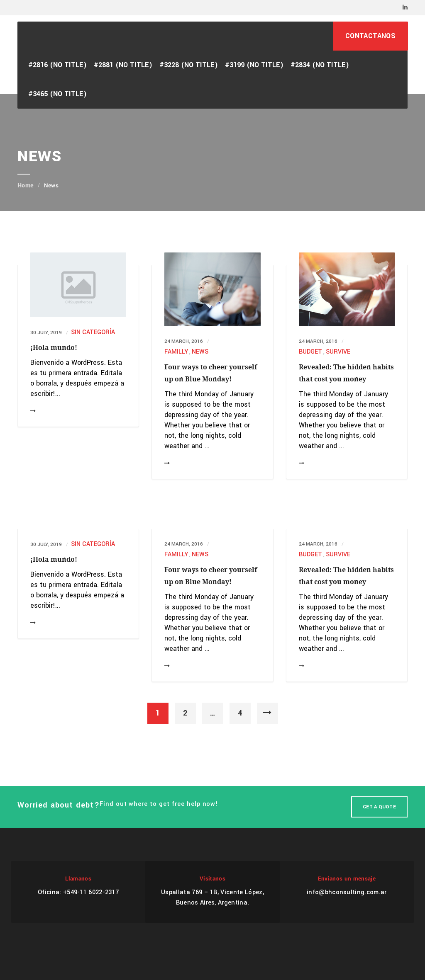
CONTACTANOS (370, 36)
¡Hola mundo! (54, 348)
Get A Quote (379, 807)
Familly (176, 352)
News (200, 352)
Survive (338, 352)
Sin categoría (93, 332)
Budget (310, 352)
